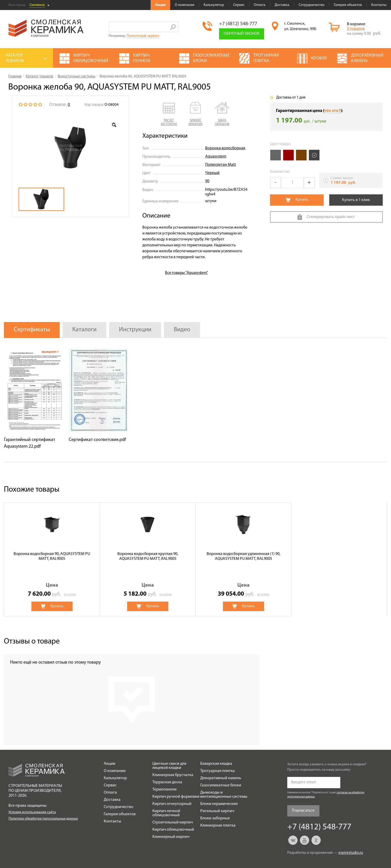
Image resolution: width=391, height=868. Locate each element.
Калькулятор (214, 5)
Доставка (282, 5)
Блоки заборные (215, 818)
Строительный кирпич (173, 822)
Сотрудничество (312, 5)
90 (207, 181)
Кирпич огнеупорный (172, 804)
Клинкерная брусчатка (173, 775)
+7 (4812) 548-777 (238, 24)
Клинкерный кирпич (171, 837)
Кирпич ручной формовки (176, 797)
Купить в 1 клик (356, 200)
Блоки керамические (219, 804)
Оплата (260, 5)
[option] (71, 148)
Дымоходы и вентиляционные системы (224, 795)
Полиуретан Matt (220, 165)
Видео (182, 330)
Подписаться (303, 811)
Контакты (379, 5)
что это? (332, 111)
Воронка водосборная (225, 148)
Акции (160, 5)
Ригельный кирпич (217, 811)
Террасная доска (167, 782)
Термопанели (164, 789)
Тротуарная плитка (218, 771)
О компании (185, 5)
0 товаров (356, 29)
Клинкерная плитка (218, 826)
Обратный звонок (242, 34)
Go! (173, 27)
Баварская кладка (216, 764)
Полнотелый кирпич (143, 36)
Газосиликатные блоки (221, 785)
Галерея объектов (348, 5)
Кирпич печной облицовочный (166, 813)
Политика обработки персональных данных (43, 819)
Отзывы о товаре (32, 642)
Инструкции (135, 330)
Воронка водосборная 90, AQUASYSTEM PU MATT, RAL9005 (52, 556)
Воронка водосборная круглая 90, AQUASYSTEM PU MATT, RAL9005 (148, 556)
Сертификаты (32, 330)
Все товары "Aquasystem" (186, 273)
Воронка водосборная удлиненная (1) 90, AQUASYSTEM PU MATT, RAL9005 (244, 556)
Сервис (239, 5)
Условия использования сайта (32, 812)
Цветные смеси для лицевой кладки (169, 766)
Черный (212, 173)
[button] (169, 114)
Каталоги (84, 330)
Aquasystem (216, 157)
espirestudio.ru (351, 853)
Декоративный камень (221, 778)
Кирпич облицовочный (173, 830)
